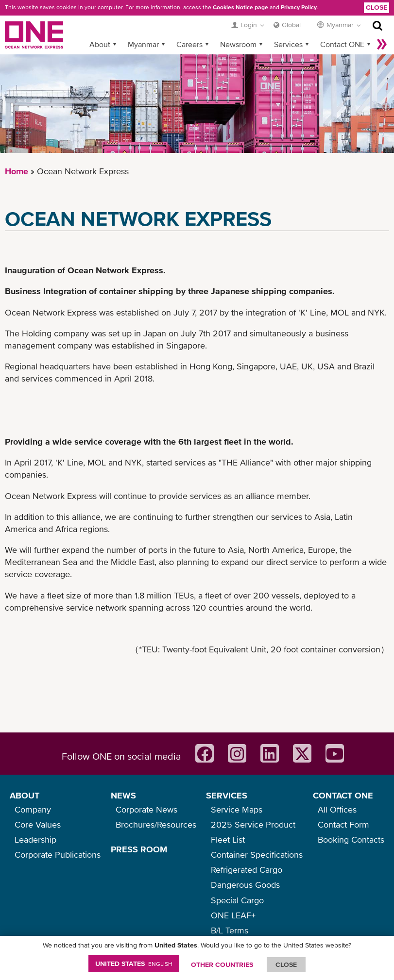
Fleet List (228, 839)
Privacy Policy (299, 7)
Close (377, 7)
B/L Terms (230, 930)
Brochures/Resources (156, 824)
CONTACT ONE (343, 795)
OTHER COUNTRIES (222, 964)
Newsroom (238, 44)
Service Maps (237, 809)
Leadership (35, 839)
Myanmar (143, 44)
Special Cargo (237, 900)
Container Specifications (257, 855)
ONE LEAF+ (233, 915)
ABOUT (25, 795)
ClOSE (286, 964)
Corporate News (146, 809)
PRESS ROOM (139, 849)
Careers (189, 44)
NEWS (123, 795)
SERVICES (227, 795)
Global (291, 25)
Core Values (38, 824)
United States (134, 963)
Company (33, 809)
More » (382, 44)
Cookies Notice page (240, 7)
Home (17, 171)
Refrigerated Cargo (247, 870)
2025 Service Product (253, 824)
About (100, 44)
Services (288, 44)
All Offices (337, 809)
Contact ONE (342, 44)
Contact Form (343, 824)
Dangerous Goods (245, 885)
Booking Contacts (351, 839)
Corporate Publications (58, 855)
